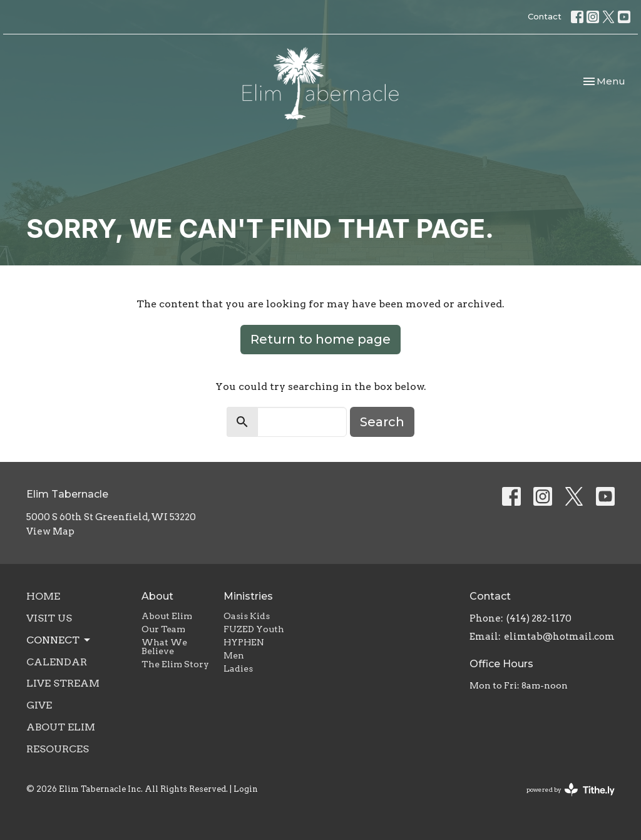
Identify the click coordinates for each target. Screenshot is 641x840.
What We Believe (164, 647)
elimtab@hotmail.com (559, 637)
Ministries (248, 596)
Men (234, 655)
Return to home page (320, 339)
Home (43, 596)
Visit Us (49, 618)
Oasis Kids (247, 616)
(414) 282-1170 (539, 618)
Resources (58, 749)
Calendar (57, 662)
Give (39, 705)
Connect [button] (59, 640)
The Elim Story (175, 664)
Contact (545, 16)
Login (246, 789)
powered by (571, 790)
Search (382, 422)
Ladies (238, 668)
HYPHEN (244, 642)
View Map (50, 531)
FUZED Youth (254, 629)
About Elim (61, 727)
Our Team (163, 629)
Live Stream (63, 683)
